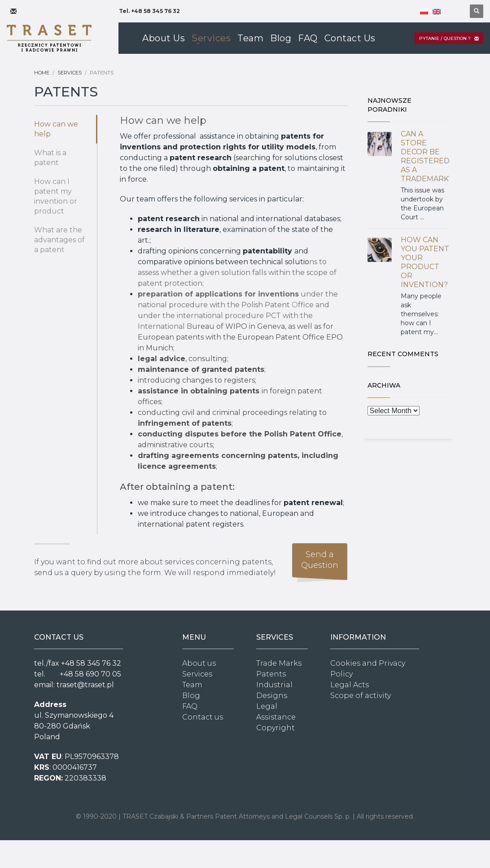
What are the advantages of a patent (59, 240)
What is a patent (50, 158)
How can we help (56, 129)
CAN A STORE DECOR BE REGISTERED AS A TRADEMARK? (427, 156)
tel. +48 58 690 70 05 (78, 674)
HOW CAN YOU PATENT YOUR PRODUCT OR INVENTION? (425, 262)
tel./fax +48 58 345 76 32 (78, 663)
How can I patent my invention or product (56, 196)
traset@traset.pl (85, 685)
